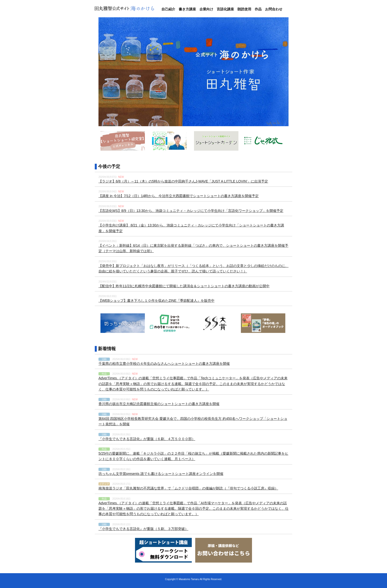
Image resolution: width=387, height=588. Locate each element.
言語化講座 (225, 9)
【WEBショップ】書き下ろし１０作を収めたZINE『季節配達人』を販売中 (156, 301)
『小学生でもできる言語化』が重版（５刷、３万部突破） (143, 529)
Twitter (290, 9)
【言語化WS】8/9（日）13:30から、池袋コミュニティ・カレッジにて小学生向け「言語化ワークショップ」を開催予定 (191, 211)
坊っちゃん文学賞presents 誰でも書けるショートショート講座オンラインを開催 (161, 474)
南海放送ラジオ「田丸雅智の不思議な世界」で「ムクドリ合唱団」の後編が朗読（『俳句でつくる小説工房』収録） (188, 488)
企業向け (206, 9)
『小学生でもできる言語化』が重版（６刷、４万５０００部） (147, 439)
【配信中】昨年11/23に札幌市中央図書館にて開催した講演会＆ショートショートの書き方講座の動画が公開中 (184, 286)
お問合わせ (274, 9)
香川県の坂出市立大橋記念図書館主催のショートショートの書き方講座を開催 (159, 404)
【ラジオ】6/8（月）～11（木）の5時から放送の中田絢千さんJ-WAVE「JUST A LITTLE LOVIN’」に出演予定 (183, 181)
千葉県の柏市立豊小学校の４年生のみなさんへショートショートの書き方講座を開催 (164, 364)
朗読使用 (244, 9)
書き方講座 (187, 9)
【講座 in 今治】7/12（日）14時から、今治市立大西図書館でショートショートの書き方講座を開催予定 (179, 196)
